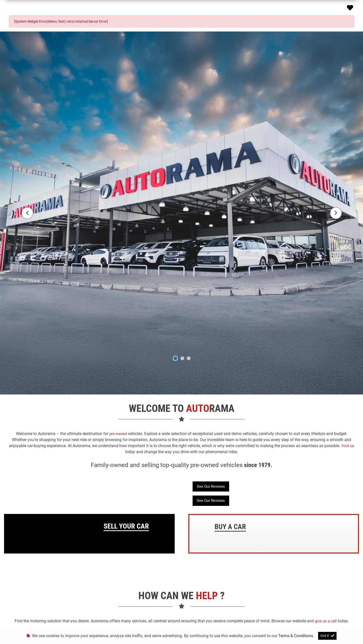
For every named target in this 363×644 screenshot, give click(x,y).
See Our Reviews (211, 486)
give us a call (326, 621)
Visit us (348, 446)
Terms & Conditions (296, 636)
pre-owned (119, 434)
